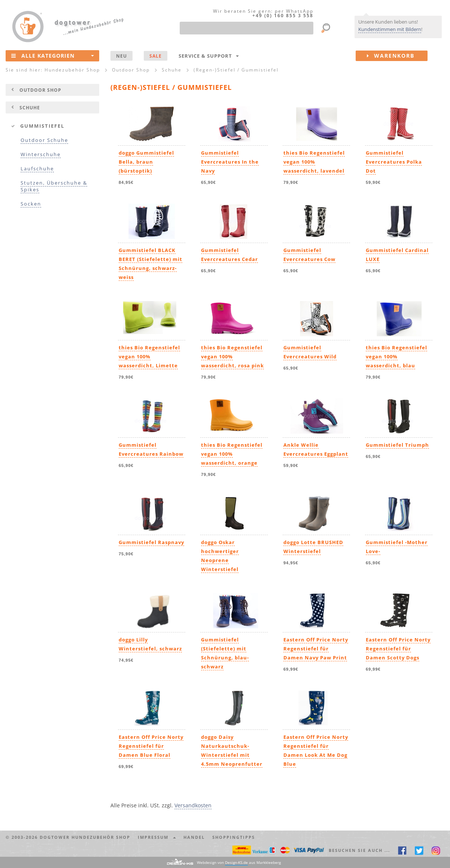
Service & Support (209, 56)
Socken (31, 204)
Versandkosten (193, 805)
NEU (121, 56)
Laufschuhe (37, 169)
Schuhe (30, 107)
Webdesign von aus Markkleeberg (239, 863)
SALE (156, 56)
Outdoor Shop (40, 90)
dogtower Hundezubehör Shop (85, 837)
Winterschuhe (41, 154)
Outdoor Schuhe (44, 140)
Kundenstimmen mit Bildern (390, 29)
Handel (194, 837)
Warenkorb (397, 56)
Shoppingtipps (234, 837)
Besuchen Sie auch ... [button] (359, 850)
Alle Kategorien (53, 55)
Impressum (157, 837)
